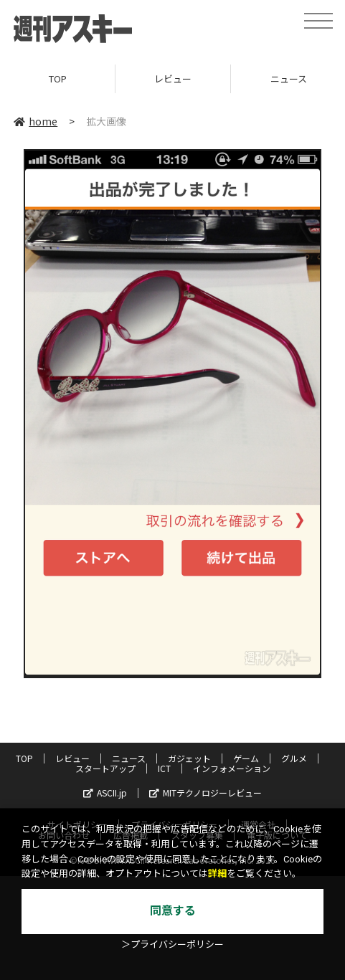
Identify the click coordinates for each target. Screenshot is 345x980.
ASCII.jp (105, 793)
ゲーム (246, 758)
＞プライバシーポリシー (172, 945)
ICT (164, 768)
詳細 (217, 874)
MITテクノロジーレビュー (205, 793)
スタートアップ (105, 768)
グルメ (294, 758)
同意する (173, 911)
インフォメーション (232, 768)
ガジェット (189, 758)
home (36, 121)
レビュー (173, 79)
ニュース (129, 758)
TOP (58, 79)
